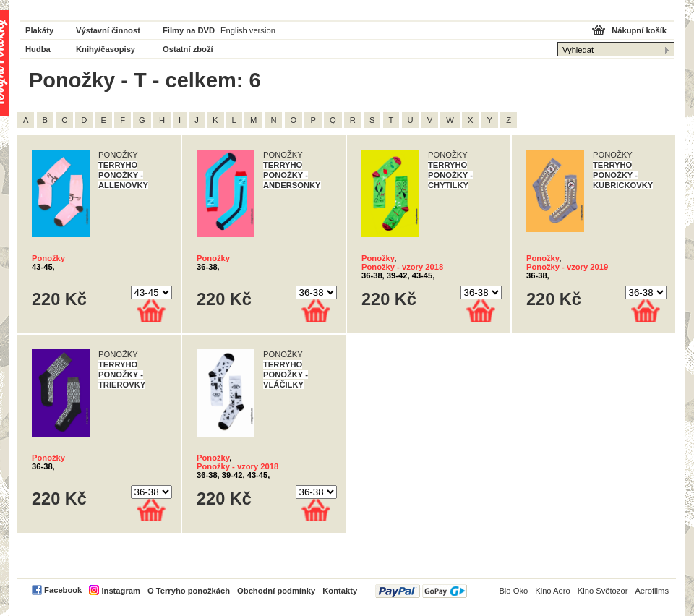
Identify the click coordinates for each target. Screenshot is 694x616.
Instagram (120, 591)
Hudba (38, 49)
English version (248, 30)
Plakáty (39, 30)
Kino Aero (553, 591)
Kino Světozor (603, 591)
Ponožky (48, 258)
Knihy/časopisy (106, 49)
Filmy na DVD (189, 30)
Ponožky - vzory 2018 (402, 267)
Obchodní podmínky (276, 591)
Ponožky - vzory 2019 (567, 267)
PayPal (421, 591)
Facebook (63, 590)
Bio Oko (513, 591)
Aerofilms (652, 591)
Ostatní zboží (188, 49)
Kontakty (340, 591)
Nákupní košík (639, 30)
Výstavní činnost (108, 30)
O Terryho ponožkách (189, 591)
